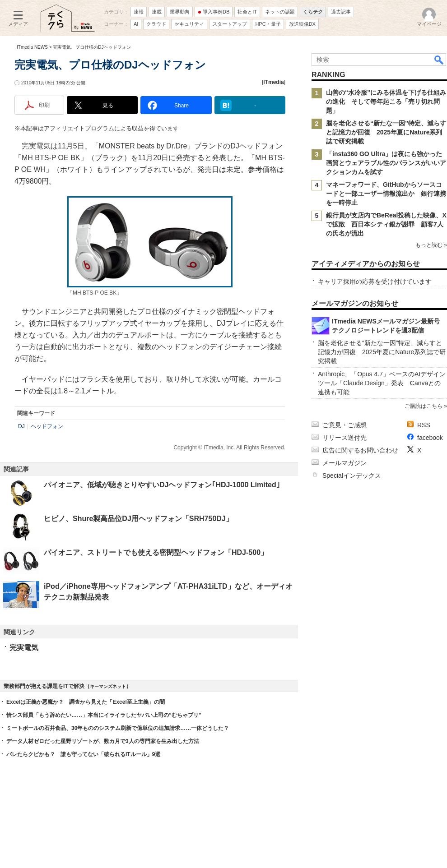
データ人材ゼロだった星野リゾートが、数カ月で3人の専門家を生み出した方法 (103, 741)
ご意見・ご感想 (345, 425)
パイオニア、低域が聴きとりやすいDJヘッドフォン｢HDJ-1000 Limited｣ (162, 485)
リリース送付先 (345, 438)
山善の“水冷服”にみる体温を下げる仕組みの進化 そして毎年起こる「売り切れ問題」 (386, 102)
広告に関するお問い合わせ (360, 450)
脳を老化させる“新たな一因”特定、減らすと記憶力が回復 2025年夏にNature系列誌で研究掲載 (386, 132)
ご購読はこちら (424, 406)
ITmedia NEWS (32, 47)
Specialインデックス (352, 476)
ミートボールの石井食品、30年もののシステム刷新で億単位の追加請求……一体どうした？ (118, 728)
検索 (439, 60)
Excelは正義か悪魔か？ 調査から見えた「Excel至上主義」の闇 (86, 702)
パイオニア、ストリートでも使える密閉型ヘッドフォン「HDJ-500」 (156, 552)
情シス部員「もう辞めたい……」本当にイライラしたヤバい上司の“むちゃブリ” (104, 715)
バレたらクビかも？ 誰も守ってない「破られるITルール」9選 (83, 754)
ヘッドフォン (47, 426)
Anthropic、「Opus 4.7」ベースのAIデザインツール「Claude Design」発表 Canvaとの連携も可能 (382, 383)
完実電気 (24, 648)
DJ (21, 426)
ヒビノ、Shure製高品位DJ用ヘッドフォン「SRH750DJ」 (138, 519)
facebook (430, 438)
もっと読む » (431, 245)
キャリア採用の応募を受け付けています (375, 282)
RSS (424, 425)
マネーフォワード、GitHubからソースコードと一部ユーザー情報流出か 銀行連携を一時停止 (386, 194)
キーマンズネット (108, 686)
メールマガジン (345, 463)
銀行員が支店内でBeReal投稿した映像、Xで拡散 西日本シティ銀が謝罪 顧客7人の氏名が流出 (386, 224)
